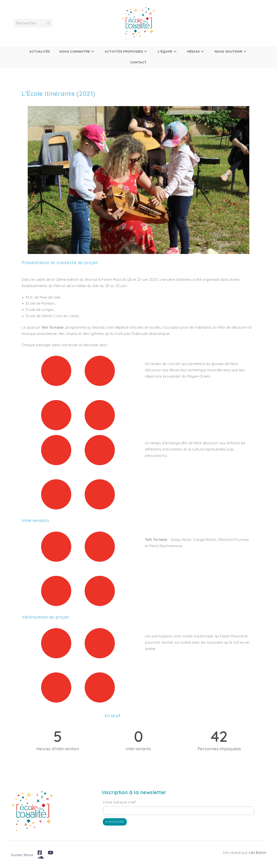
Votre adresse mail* (120, 802)
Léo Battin (258, 853)
